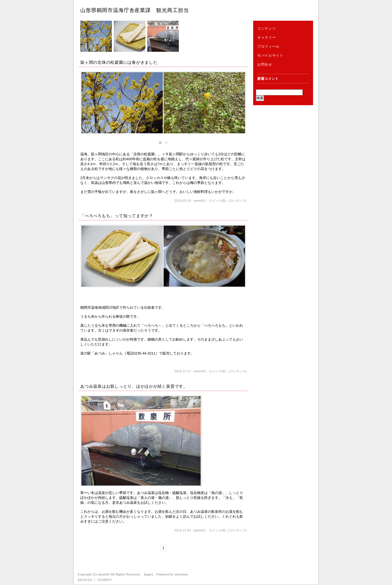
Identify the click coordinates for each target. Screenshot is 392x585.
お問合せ (265, 64)
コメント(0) (217, 201)
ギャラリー (267, 37)
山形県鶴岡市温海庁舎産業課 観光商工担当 (135, 10)
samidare (181, 574)
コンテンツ (238, 201)
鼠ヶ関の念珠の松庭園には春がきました (119, 62)
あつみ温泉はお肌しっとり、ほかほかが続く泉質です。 (134, 386)
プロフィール (268, 46)
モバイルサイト (270, 55)
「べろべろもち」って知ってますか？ (117, 216)
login (149, 574)
